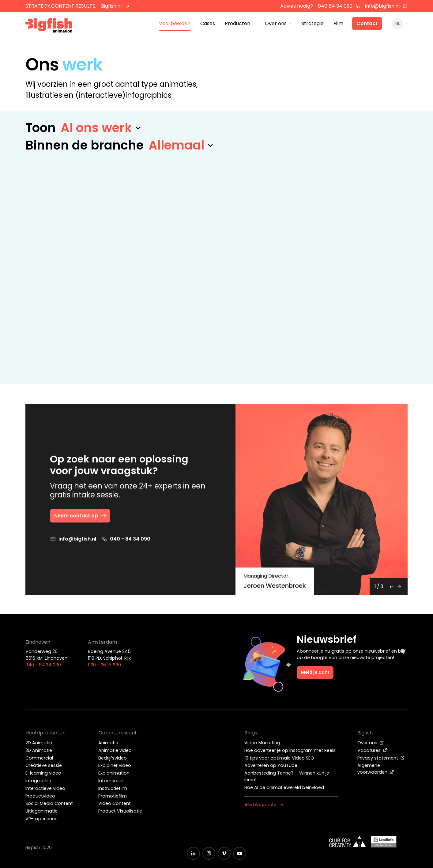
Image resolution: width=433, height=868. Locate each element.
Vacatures (372, 750)
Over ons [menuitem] (276, 24)
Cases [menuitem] (208, 24)
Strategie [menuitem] (313, 24)
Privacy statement (381, 758)
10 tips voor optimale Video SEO (279, 758)
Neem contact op (81, 517)
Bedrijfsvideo (113, 758)
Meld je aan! (315, 672)
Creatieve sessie (44, 765)
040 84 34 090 (339, 6)
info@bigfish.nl (386, 6)
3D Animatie (39, 750)
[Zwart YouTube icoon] (239, 853)
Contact (367, 24)
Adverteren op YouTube (271, 765)
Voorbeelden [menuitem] (175, 24)
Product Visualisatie (120, 811)
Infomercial (111, 781)
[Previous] (392, 588)
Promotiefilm (113, 796)
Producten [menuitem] (237, 24)
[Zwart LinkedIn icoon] (193, 853)
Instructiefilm (113, 788)
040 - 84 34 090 (126, 540)
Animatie (108, 743)
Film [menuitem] (338, 24)
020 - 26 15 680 (104, 665)
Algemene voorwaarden (376, 769)
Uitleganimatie (41, 811)
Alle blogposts (264, 805)
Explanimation (114, 773)
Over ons (371, 743)
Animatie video (115, 750)
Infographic (38, 781)
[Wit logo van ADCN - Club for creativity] (348, 842)
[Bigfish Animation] (49, 26)
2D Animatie (39, 743)
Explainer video (115, 765)
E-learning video (43, 773)
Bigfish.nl (115, 6)
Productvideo (40, 796)
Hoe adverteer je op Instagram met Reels (290, 750)
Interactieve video (45, 788)
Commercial (39, 758)
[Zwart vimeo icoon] (224, 853)
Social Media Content (49, 803)
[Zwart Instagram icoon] (209, 853)
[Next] (399, 588)
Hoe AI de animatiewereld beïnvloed (284, 787)
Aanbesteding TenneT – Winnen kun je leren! (287, 776)
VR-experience (41, 819)
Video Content (115, 803)
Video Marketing (262, 743)
